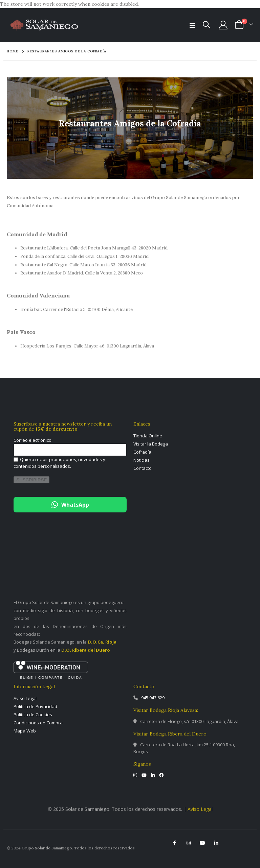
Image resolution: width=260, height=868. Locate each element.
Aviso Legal (25, 698)
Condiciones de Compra (38, 723)
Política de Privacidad (35, 706)
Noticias (142, 460)
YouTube (202, 843)
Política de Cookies (33, 715)
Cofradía (142, 452)
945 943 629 (153, 698)
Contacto (143, 468)
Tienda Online (148, 436)
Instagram (189, 843)
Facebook (175, 843)
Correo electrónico (32, 440)
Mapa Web (25, 731)
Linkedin (216, 843)
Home (12, 51)
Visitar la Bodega (151, 444)
